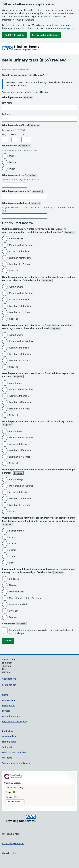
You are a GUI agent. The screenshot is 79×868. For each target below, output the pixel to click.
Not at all (14, 271)
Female (13, 162)
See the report (14, 802)
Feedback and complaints (15, 752)
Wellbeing (7, 758)
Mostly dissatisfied (18, 604)
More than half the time (21, 245)
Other (12, 169)
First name (7, 103)
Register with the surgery (15, 721)
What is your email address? (22, 203)
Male (12, 156)
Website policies (10, 853)
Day (4, 134)
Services (6, 711)
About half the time (19, 251)
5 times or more (17, 531)
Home (5, 695)
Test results (7, 747)
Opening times (9, 736)
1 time (12, 556)
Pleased (13, 585)
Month (15, 134)
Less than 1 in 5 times (19, 264)
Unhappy (14, 611)
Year (24, 134)
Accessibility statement (13, 843)
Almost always (16, 239)
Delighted (14, 579)
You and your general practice (17, 763)
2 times (13, 550)
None (12, 511)
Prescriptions (8, 705)
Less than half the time (20, 258)
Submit (8, 641)
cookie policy (68, 28)
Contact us (7, 731)
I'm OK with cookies (14, 35)
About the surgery (11, 716)
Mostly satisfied (17, 592)
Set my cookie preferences (45, 35)
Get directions (9, 679)
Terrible (13, 617)
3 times (13, 544)
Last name (7, 114)
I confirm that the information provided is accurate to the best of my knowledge (41, 632)
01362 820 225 (9, 685)
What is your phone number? (22, 191)
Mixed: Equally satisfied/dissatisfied (26, 598)
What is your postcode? (19, 175)
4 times (13, 537)
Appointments (9, 700)
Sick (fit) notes (9, 742)
